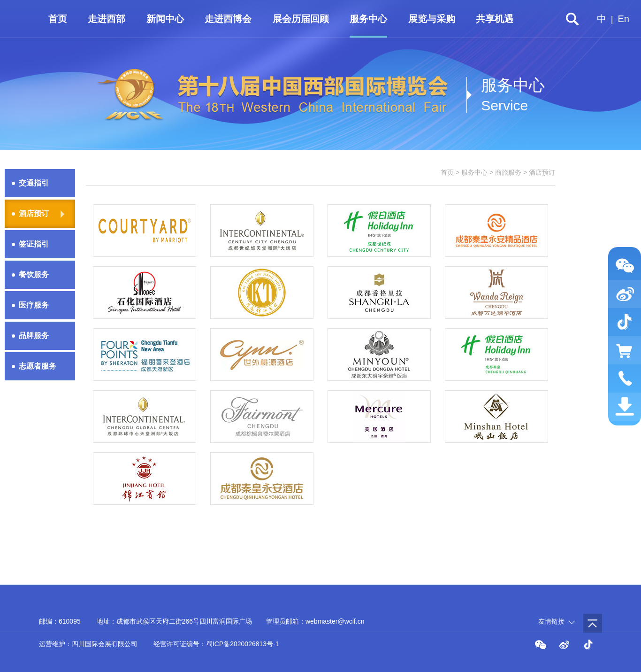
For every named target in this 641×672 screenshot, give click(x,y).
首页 (58, 19)
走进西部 (107, 19)
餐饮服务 (34, 274)
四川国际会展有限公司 (105, 644)
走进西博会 (228, 19)
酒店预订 (34, 213)
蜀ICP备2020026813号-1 (243, 644)
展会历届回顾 (301, 19)
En (624, 19)
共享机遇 (495, 19)
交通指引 (34, 183)
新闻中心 (165, 19)
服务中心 (368, 19)
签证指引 (34, 244)
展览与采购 (432, 19)
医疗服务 (34, 305)
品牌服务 (34, 336)
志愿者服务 (38, 366)
